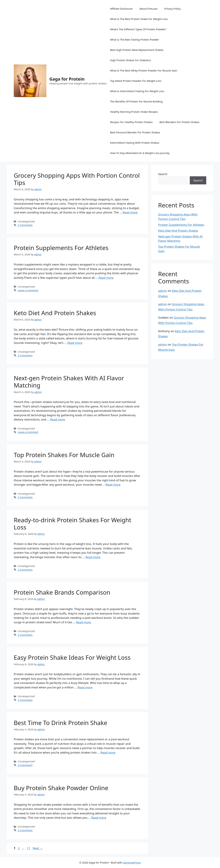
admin (163, 291)
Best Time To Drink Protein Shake (60, 723)
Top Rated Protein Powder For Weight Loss (136, 81)
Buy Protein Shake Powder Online (61, 788)
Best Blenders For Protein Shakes (180, 122)
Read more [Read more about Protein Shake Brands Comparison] (83, 622)
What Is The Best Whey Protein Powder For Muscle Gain (144, 70)
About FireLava (148, 9)
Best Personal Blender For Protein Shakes (135, 132)
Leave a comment (28, 290)
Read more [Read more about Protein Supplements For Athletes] (106, 278)
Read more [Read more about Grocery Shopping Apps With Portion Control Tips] (130, 212)
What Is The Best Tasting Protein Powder (134, 40)
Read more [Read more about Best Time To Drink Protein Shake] (108, 752)
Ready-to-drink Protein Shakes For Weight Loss (73, 524)
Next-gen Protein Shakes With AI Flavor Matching (69, 382)
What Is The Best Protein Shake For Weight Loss (139, 19)
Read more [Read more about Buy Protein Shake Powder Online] (99, 818)
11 (29, 848)
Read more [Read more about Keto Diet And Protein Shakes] (75, 343)
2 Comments (25, 225)
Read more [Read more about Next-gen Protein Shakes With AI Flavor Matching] (58, 419)
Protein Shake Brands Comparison (62, 592)
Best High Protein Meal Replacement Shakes (137, 50)
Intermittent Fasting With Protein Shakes (135, 143)
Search (163, 174)
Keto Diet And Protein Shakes (55, 313)
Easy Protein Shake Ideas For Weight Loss (72, 657)
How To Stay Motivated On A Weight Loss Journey (140, 153)
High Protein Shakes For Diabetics (130, 60)
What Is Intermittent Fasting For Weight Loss (137, 91)
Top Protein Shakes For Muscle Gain (64, 455)
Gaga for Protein (67, 79)
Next (38, 848)
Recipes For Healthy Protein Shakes (131, 122)
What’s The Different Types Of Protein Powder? (138, 29)
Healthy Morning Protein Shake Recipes (134, 112)
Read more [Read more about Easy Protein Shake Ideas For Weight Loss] (85, 687)
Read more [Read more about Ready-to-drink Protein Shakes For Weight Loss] (93, 557)
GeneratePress (132, 863)
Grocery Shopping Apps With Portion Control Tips (77, 179)
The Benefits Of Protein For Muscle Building (136, 101)
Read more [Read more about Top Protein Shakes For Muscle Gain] (113, 485)
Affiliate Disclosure (121, 9)
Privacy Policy (172, 9)
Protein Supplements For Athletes (61, 248)
